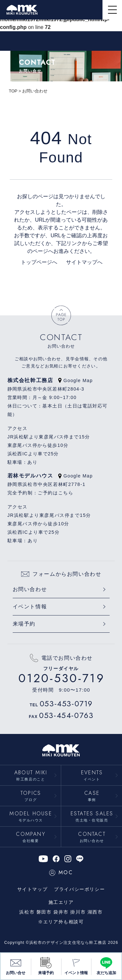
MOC (61, 872)
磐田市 (44, 912)
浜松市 (27, 912)
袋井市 (61, 912)
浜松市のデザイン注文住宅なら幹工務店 (68, 943)
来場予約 (24, 624)
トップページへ (38, 262)
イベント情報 (30, 607)
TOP (13, 91)
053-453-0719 (66, 704)
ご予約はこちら (55, 493)
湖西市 (95, 912)
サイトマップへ (81, 262)
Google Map (75, 380)
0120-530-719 (62, 678)
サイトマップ (33, 889)
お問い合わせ (30, 589)
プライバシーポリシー (79, 889)
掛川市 (78, 912)
